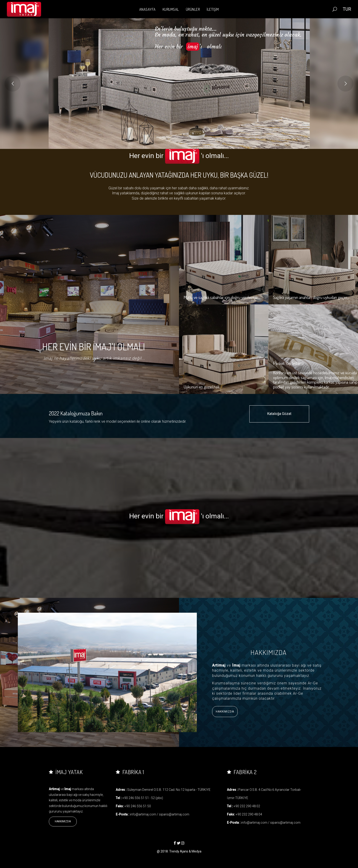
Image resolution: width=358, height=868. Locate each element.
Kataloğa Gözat (279, 414)
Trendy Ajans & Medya (185, 851)
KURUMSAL (171, 9)
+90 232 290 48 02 (247, 806)
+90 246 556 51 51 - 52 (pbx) (143, 798)
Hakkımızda (225, 712)
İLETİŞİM (213, 9)
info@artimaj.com (143, 814)
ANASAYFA (147, 9)
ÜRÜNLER (193, 9)
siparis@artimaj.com (174, 814)
